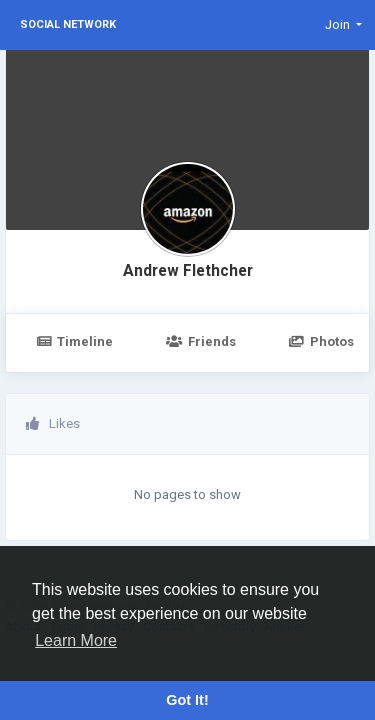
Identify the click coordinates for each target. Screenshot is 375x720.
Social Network (68, 24)
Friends (200, 341)
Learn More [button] (76, 640)
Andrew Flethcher (188, 271)
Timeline (74, 341)
